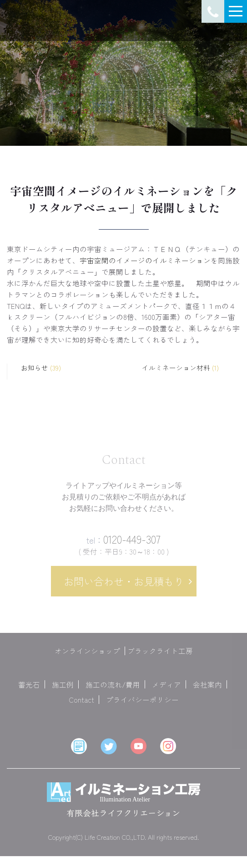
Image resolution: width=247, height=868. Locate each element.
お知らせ (41, 368)
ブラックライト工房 (160, 656)
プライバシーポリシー (142, 704)
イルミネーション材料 (180, 368)
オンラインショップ (87, 656)
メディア (166, 689)
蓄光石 (29, 689)
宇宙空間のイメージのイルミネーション (145, 260)
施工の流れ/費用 (113, 689)
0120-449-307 (123, 544)
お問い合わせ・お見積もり (124, 586)
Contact (81, 704)
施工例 (63, 689)
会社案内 (207, 689)
